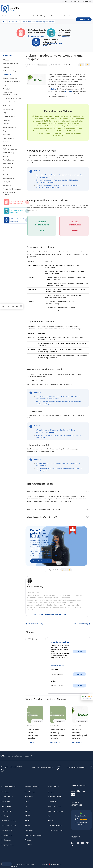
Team (49, 816)
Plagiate (6, 131)
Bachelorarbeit (8, 67)
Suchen (65, 1)
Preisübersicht (30, 792)
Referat (5, 156)
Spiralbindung (7, 830)
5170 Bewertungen (81, 822)
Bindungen (23, 16)
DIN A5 (27, 821)
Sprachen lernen (8, 171)
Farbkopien (29, 830)
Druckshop (6, 792)
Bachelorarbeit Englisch (11, 71)
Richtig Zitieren (8, 164)
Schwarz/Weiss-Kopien (33, 835)
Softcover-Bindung (9, 825)
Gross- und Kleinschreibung (12, 98)
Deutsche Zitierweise (10, 78)
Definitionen (7, 74)
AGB (12, 864)
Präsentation (7, 135)
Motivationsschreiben (10, 127)
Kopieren (79, 652)
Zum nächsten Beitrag (81, 624)
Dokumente (29, 797)
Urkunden (28, 840)
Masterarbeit (7, 120)
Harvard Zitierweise (9, 102)
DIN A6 (27, 825)
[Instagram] (77, 843)
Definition (52, 89)
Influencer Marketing (56, 830)
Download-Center (54, 806)
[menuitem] (6, 864)
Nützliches (55, 16)
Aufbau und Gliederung (11, 64)
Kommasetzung (8, 109)
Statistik (6, 174)
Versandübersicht (54, 797)
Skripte (27, 801)
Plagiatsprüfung (39, 16)
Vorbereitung (7, 185)
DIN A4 (27, 816)
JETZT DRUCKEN (84, 19)
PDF (26, 806)
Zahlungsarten (53, 801)
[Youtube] (82, 843)
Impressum (14, 866)
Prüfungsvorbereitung (10, 149)
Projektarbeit (7, 145)
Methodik (6, 124)
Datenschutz (30, 864)
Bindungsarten (7, 840)
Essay (5, 85)
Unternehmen (54, 786)
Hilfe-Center (87, 1)
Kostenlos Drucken (55, 825)
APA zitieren (7, 60)
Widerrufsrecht (20, 864)
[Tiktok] (72, 846)
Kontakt (76, 1)
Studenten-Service (9, 178)
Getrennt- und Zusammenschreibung (10, 94)
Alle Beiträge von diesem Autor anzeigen (50, 614)
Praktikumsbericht (9, 138)
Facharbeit (6, 89)
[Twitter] (87, 843)
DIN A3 (27, 811)
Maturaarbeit (6, 811)
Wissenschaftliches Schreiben (9, 194)
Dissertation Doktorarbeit (12, 82)
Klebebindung (7, 835)
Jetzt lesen (31, 742)
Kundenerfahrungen (55, 811)
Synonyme (6, 182)
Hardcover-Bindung (9, 821)
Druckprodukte (7, 16)
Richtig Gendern (8, 160)
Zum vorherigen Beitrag (35, 624)
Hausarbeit (7, 105)
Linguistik (6, 113)
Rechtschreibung (9, 153)
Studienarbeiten (9, 786)
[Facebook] (72, 843)
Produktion (7, 142)
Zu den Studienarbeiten (41, 561)
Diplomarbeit (6, 806)
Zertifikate (29, 845)
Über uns (51, 821)
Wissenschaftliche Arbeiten (12, 189)
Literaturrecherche (9, 116)
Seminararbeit (8, 167)
